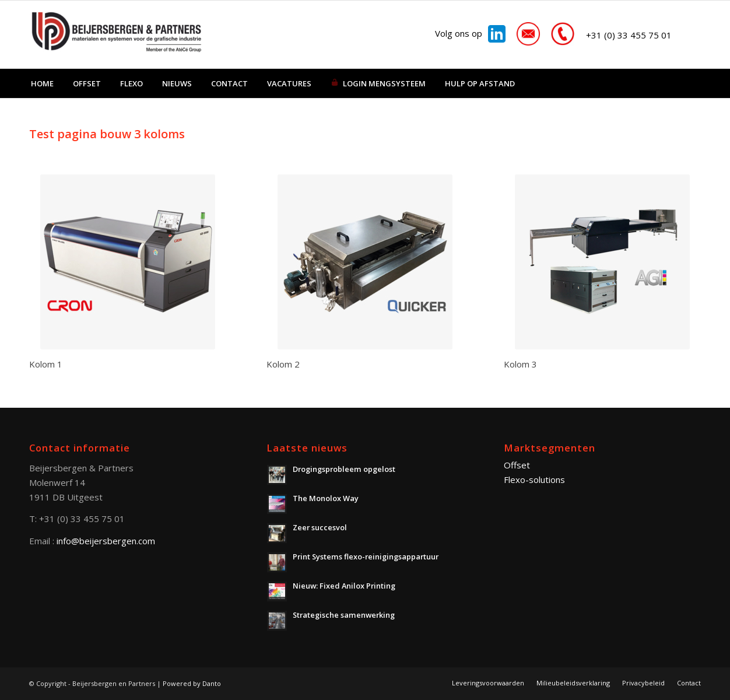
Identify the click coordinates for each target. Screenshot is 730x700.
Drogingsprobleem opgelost (344, 469)
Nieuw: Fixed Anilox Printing (344, 586)
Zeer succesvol (320, 527)
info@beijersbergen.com (106, 541)
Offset (517, 465)
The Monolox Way (326, 498)
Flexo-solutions (534, 480)
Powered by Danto (192, 683)
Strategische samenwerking (344, 615)
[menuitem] (42, 83)
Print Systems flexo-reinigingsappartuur (366, 556)
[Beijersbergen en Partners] (117, 34)
